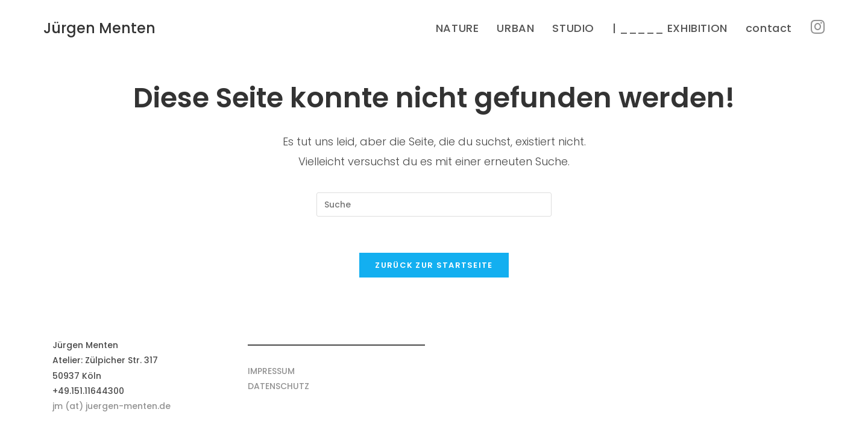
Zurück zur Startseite (434, 265)
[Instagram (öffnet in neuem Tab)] (818, 27)
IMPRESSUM (271, 371)
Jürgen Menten (99, 28)
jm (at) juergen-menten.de (112, 406)
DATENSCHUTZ (278, 386)
